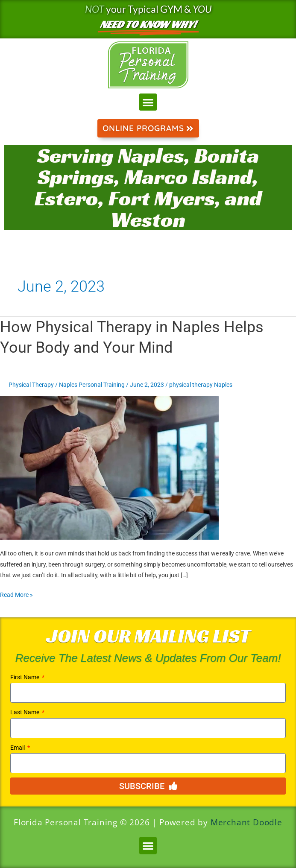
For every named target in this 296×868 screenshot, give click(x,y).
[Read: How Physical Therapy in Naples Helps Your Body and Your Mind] (109, 468)
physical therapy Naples (201, 385)
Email (18, 748)
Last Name (25, 712)
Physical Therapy (31, 385)
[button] (148, 102)
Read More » (16, 594)
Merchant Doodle (246, 822)
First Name (25, 677)
